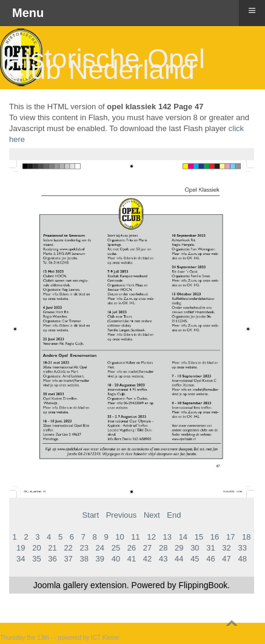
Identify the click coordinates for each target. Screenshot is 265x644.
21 (52, 548)
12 (151, 537)
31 (210, 548)
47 (226, 559)
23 (84, 548)
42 (147, 559)
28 (163, 548)
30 (195, 548)
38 (84, 559)
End (174, 515)
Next (152, 515)
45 (195, 559)
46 (210, 559)
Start (91, 515)
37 (68, 559)
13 (167, 537)
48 (242, 559)
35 (36, 559)
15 (199, 537)
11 (135, 537)
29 (179, 548)
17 (230, 537)
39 (100, 559)
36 (52, 559)
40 (116, 559)
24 (100, 548)
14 (183, 537)
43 (163, 559)
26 (132, 548)
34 (21, 559)
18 (246, 537)
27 (147, 548)
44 (179, 559)
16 (215, 537)
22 (68, 548)
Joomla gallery (61, 585)
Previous (122, 515)
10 (119, 537)
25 (116, 548)
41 (132, 559)
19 (21, 548)
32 (226, 548)
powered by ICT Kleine (89, 638)
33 (242, 548)
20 (36, 548)
